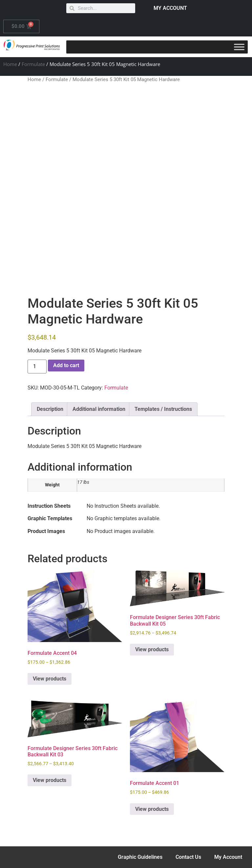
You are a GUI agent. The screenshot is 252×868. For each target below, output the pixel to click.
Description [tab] (50, 409)
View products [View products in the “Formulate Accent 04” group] (50, 679)
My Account (228, 857)
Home (10, 64)
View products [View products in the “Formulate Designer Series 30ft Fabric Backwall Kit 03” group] (50, 780)
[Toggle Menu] (239, 47)
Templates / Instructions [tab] (163, 409)
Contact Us (188, 857)
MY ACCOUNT (170, 8)
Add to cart (66, 365)
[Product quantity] (37, 367)
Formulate (33, 64)
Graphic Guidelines (140, 857)
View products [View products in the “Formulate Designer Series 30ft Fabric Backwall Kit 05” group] (152, 649)
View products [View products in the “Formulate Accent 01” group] (152, 809)
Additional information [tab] (99, 409)
